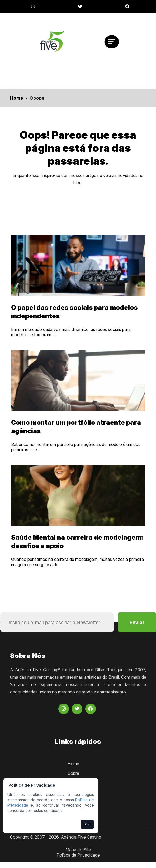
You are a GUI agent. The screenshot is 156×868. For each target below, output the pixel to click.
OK (87, 824)
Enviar (137, 622)
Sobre (73, 773)
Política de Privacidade (78, 855)
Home (17, 98)
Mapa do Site (78, 850)
